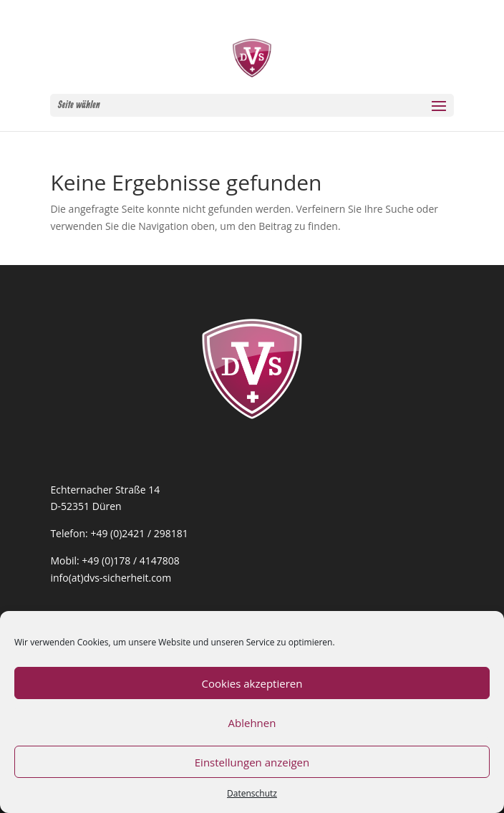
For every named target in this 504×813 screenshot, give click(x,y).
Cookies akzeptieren (252, 683)
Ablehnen (252, 723)
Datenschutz (252, 793)
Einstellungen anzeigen (252, 762)
